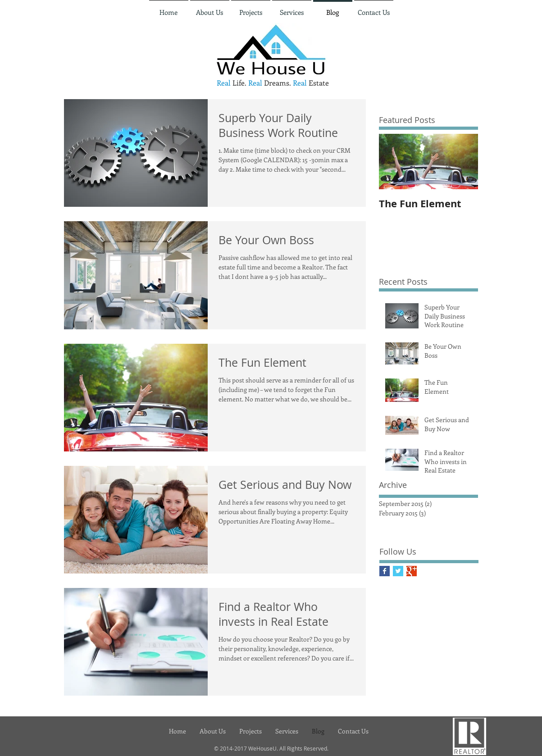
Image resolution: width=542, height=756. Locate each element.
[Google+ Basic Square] (412, 571)
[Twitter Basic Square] (398, 571)
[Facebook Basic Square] (385, 571)
